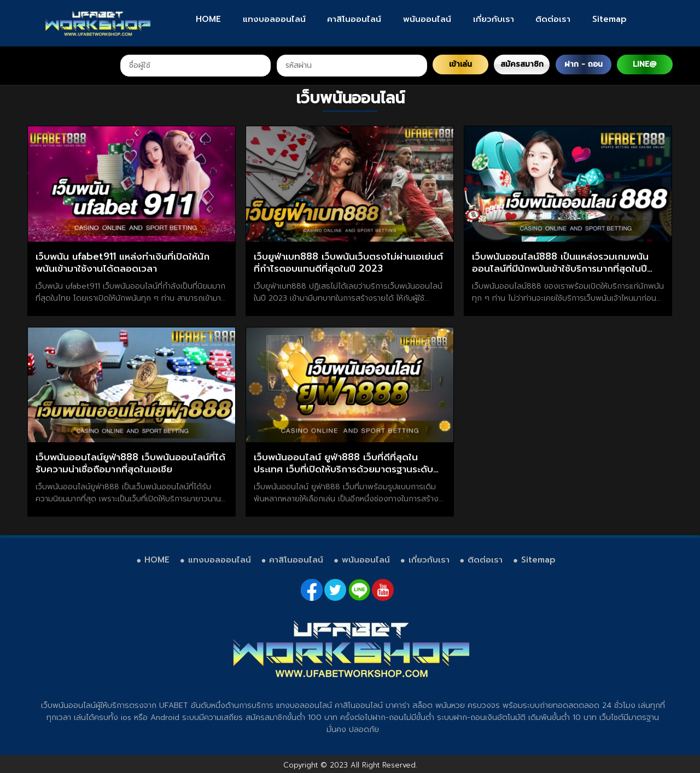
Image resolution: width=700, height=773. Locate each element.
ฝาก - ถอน (584, 64)
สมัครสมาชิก (522, 64)
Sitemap (609, 19)
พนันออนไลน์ (427, 19)
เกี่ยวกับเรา (494, 19)
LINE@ (644, 64)
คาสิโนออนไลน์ (354, 19)
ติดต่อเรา (553, 19)
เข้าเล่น (460, 64)
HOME (208, 19)
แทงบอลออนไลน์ (274, 19)
